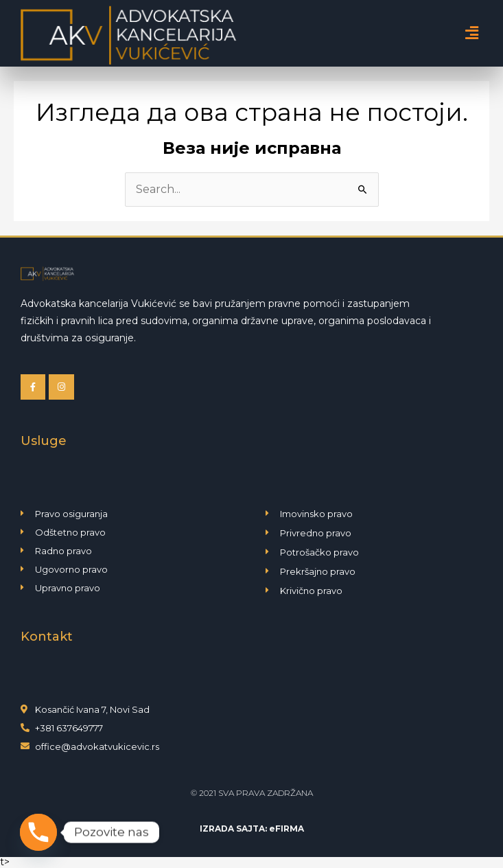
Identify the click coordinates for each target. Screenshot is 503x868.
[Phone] (38, 832)
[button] (471, 33)
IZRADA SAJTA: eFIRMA (252, 829)
